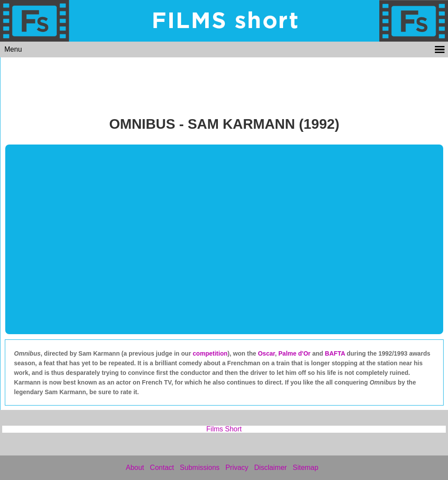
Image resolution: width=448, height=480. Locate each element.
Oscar (266, 353)
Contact (162, 468)
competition (210, 353)
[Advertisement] (224, 84)
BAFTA (336, 353)
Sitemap (306, 468)
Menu (13, 49)
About (135, 468)
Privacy (237, 468)
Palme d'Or (294, 353)
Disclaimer (271, 468)
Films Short (224, 429)
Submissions (200, 468)
